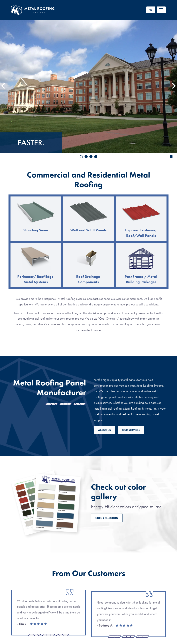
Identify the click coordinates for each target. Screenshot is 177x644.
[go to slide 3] (91, 157)
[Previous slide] (3, 86)
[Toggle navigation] (161, 10)
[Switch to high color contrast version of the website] (151, 10)
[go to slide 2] (86, 157)
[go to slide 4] (96, 157)
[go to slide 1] (81, 157)
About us (142, 430)
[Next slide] (174, 86)
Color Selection (107, 539)
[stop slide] (171, 157)
